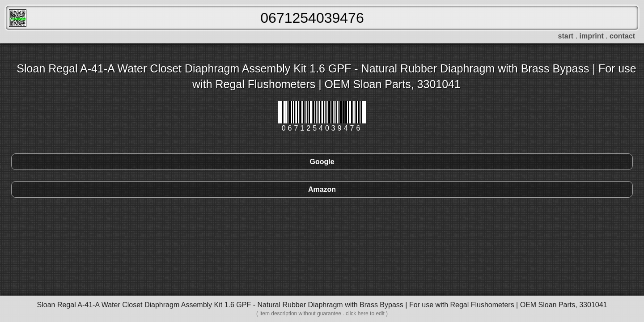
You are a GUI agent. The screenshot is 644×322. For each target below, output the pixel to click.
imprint (592, 36)
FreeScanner (18, 18)
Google (322, 162)
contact (622, 36)
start (566, 36)
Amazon (322, 189)
